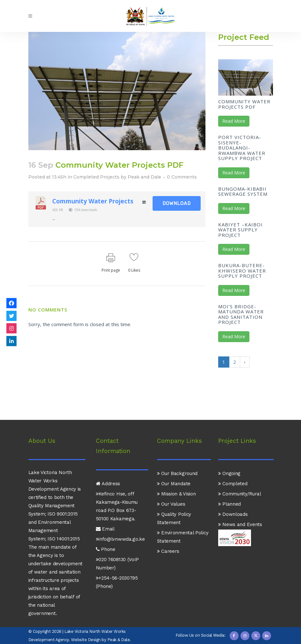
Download (177, 203)
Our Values (171, 504)
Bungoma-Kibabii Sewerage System (243, 191)
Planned (230, 504)
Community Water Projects (93, 201)
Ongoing (229, 473)
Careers (168, 551)
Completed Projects (96, 177)
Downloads (233, 514)
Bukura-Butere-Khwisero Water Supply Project (242, 271)
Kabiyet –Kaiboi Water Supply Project (240, 230)
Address (108, 484)
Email (105, 529)
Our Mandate (174, 484)
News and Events (240, 524)
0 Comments (182, 177)
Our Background (177, 473)
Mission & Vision (176, 494)
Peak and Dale (144, 177)
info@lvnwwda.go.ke (120, 539)
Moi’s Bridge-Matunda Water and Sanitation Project (241, 314)
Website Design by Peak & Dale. (101, 640)
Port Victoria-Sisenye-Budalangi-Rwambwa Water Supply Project (242, 148)
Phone (106, 549)
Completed (233, 484)
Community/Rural (240, 494)
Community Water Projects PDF (244, 104)
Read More (234, 121)
